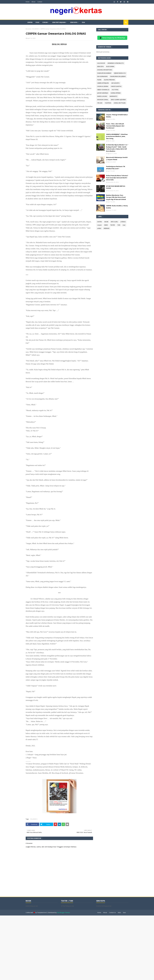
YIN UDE (100, 103)
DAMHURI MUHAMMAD (104, 73)
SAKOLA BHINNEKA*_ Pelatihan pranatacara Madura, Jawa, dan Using (117, 136)
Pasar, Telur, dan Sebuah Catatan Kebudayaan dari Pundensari (115, 126)
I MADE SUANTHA (116, 86)
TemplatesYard (42, 913)
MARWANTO (113, 96)
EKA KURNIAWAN (102, 76)
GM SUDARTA (115, 83)
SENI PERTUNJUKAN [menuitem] (59, 22)
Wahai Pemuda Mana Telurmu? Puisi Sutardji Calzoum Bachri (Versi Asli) (117, 178)
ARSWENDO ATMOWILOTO (116, 63)
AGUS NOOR (101, 63)
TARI (119, 225)
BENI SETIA (100, 67)
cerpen (99, 225)
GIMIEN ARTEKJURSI (103, 83)
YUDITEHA (108, 103)
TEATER (113, 225)
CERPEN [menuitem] (30, 22)
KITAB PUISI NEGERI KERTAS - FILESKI (116, 187)
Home (28, 2)
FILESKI (99, 80)
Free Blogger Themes (63, 913)
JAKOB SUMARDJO (103, 93)
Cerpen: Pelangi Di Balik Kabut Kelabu (117, 116)
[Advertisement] (64, 948)
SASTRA (100, 222)
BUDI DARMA (110, 67)
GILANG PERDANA (109, 80)
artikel (99, 228)
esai (124, 225)
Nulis (119, 913)
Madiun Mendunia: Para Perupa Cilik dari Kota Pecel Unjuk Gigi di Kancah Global (116, 197)
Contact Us (112, 913)
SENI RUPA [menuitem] (74, 22)
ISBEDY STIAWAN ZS (103, 90)
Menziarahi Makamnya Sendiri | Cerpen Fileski (117, 158)
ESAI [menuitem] (83, 22)
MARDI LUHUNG (102, 96)
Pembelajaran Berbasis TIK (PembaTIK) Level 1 (116, 168)
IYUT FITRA (115, 90)
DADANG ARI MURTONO (105, 70)
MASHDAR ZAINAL (103, 100)
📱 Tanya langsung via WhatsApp (112, 38)
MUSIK (106, 222)
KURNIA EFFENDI (116, 93)
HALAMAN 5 (36, 29)
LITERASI (123, 222)
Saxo (124, 913)
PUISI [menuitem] (37, 22)
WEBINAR (107, 228)
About (33, 2)
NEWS (106, 225)
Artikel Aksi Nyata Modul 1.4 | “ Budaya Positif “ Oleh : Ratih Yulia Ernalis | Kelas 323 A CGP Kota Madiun (117, 148)
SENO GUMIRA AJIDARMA (118, 100)
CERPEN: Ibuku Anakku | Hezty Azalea (117, 207)
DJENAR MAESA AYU (120, 73)
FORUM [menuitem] (45, 22)
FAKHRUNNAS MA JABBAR (118, 76)
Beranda (28, 29)
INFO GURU (114, 222)
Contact (40, 2)
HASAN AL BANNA (103, 86)
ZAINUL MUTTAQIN (120, 103)
